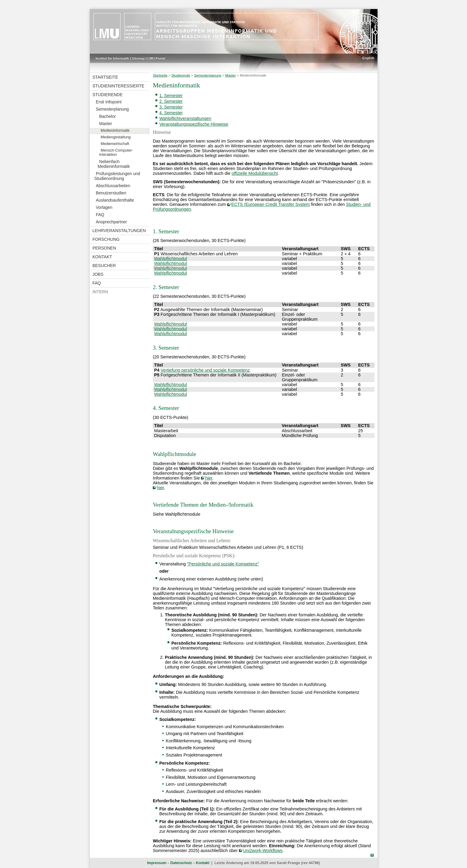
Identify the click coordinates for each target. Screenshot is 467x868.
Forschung (106, 239)
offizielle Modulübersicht (255, 173)
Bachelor (107, 116)
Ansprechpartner (111, 222)
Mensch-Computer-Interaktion (116, 153)
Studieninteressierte (118, 86)
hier (209, 478)
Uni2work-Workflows (263, 851)
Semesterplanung (112, 109)
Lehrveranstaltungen (119, 231)
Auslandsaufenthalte (115, 200)
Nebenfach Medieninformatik (114, 164)
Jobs (98, 274)
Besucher (104, 266)
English (368, 58)
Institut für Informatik (113, 58)
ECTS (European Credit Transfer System (271, 204)
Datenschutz (181, 863)
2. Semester (171, 101)
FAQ (100, 215)
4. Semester (171, 113)
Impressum (157, 863)
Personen (104, 248)
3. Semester (171, 107)
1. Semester (171, 96)
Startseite (105, 77)
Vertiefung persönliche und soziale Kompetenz (205, 370)
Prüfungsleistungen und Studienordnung (117, 176)
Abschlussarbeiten (113, 186)
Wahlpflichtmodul (170, 259)
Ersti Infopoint (109, 102)
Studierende (108, 95)
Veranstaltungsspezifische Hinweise (194, 124)
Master (106, 124)
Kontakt (102, 257)
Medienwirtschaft (115, 144)
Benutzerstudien (111, 193)
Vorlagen (104, 207)
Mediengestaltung (116, 137)
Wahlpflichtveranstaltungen (185, 118)
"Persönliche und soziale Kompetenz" (223, 564)
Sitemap (138, 58)
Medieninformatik (115, 131)
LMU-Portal (156, 58)
